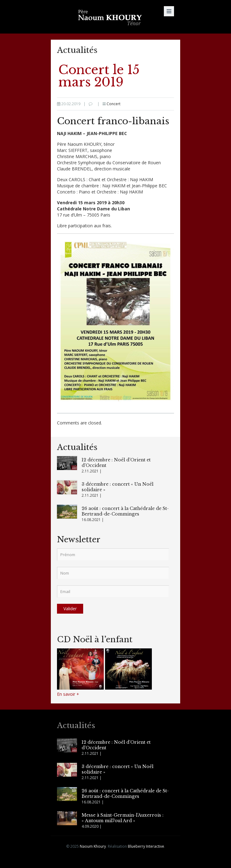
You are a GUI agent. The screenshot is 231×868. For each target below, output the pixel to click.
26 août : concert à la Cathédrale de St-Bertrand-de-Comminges (125, 511)
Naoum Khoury (93, 846)
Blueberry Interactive (146, 846)
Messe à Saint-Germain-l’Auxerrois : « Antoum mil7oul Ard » (123, 818)
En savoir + (68, 694)
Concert (113, 104)
